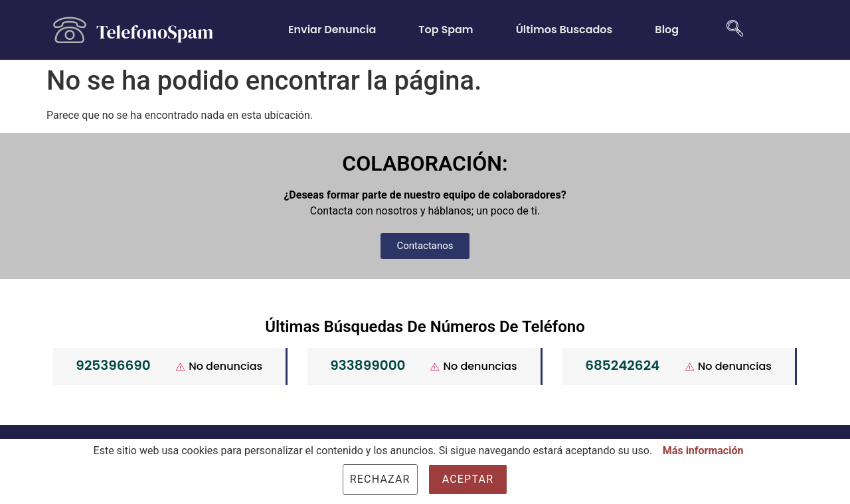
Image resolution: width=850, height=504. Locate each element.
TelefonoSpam (155, 32)
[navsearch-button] (730, 30)
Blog (667, 30)
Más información (703, 451)
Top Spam (446, 30)
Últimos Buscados (564, 30)
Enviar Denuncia (332, 30)
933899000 (368, 365)
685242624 (622, 365)
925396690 (113, 365)
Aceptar (468, 479)
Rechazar (380, 479)
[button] (425, 246)
